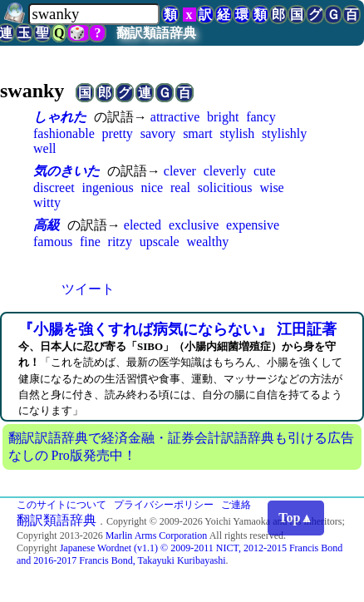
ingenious (108, 188)
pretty (118, 133)
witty (47, 202)
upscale (160, 242)
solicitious (225, 188)
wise (271, 188)
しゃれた (60, 117)
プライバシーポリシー (164, 505)
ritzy (120, 242)
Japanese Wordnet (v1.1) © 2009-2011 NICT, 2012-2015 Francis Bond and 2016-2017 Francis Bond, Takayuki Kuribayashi (180, 554)
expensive (253, 225)
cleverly (225, 171)
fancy (261, 117)
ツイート (88, 289)
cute (265, 171)
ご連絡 (236, 505)
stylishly (284, 133)
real (180, 188)
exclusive (194, 225)
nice (152, 188)
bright (223, 117)
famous (53, 242)
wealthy (207, 242)
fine (90, 242)
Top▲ (296, 518)
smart (198, 133)
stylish (237, 133)
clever (180, 171)
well (45, 148)
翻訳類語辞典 (156, 33)
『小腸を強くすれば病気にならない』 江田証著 (177, 329)
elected (143, 225)
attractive (175, 117)
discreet (54, 188)
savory (158, 133)
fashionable (64, 133)
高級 (47, 225)
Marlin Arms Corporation (157, 535)
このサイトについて (61, 505)
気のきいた (66, 171)
